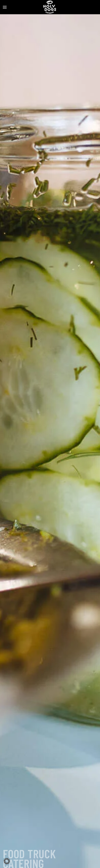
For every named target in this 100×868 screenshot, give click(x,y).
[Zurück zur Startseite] (50, 7)
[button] (5, 7)
